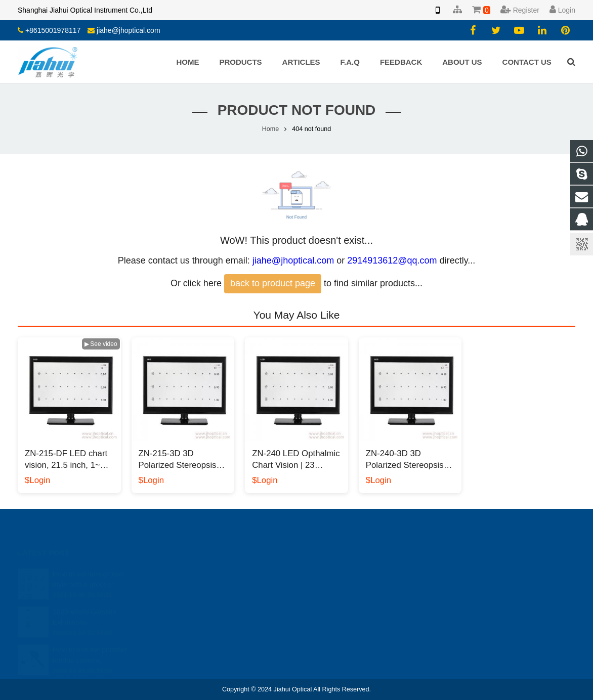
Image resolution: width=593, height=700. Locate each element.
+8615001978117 (53, 30)
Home (271, 129)
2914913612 (333, 573)
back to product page (273, 283)
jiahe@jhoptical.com (129, 30)
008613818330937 (341, 588)
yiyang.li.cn (330, 617)
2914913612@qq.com (392, 260)
